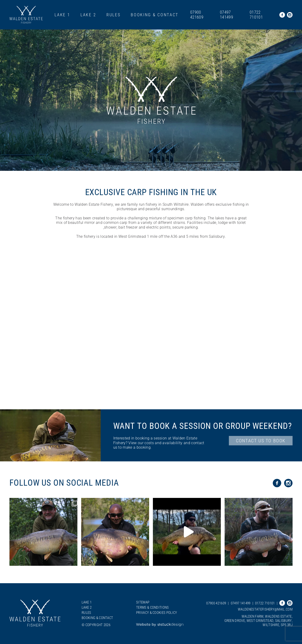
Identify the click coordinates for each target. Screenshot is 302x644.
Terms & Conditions (153, 607)
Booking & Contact (155, 15)
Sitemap (143, 602)
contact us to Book (261, 441)
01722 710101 (256, 15)
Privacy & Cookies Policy (157, 613)
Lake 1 (62, 15)
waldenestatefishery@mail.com (265, 609)
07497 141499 (226, 15)
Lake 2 (88, 15)
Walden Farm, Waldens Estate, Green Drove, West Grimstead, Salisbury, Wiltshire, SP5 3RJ (258, 621)
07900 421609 (197, 15)
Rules (113, 15)
